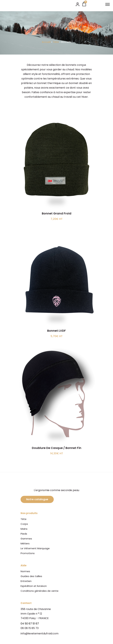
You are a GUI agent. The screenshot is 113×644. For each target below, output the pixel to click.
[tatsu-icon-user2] (78, 4)
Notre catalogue (37, 499)
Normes (25, 571)
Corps (24, 524)
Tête (56, 42)
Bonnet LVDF (56, 331)
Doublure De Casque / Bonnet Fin (57, 448)
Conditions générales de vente (40, 591)
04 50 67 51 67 (30, 624)
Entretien (26, 581)
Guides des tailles (31, 576)
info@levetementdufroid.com (40, 633)
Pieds (24, 534)
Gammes (26, 539)
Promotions (28, 553)
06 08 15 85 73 (30, 628)
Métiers (25, 543)
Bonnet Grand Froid (57, 213)
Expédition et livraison (34, 586)
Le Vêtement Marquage (35, 548)
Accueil (46, 42)
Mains (24, 529)
